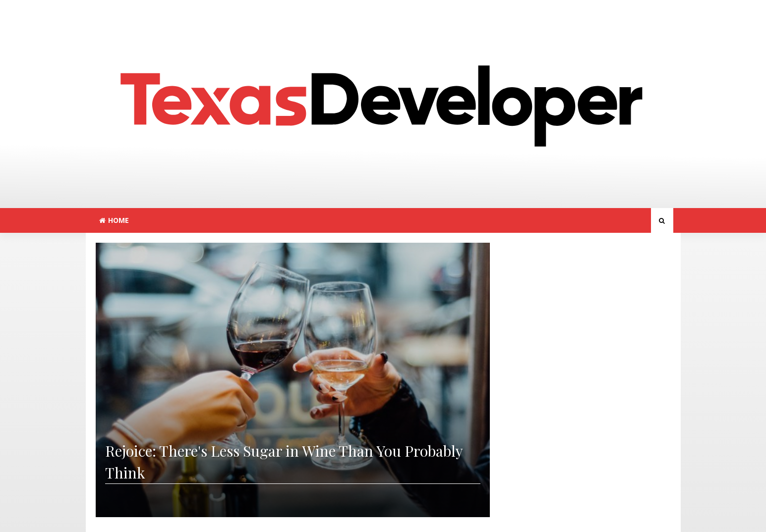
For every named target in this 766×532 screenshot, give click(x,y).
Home (114, 220)
